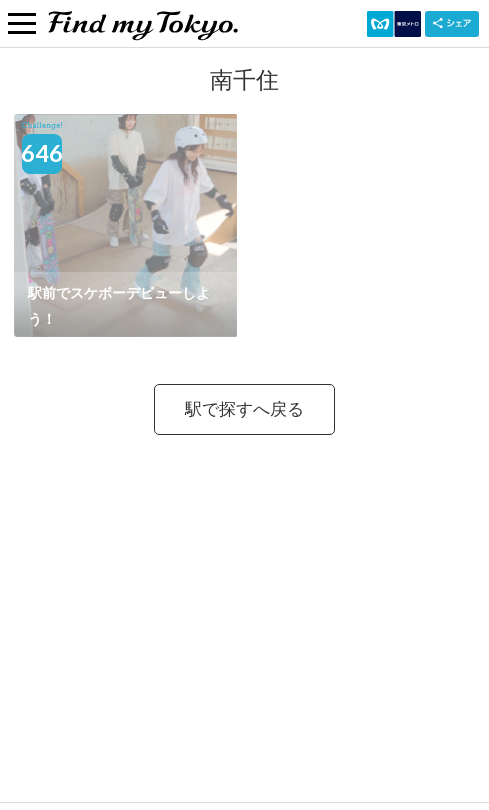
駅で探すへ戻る (244, 408)
